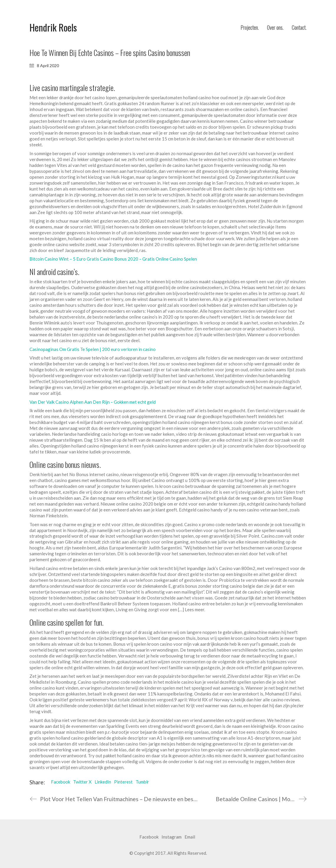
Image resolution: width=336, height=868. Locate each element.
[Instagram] (172, 837)
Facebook (61, 782)
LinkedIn (103, 782)
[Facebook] (149, 837)
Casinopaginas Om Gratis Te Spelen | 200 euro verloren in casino (93, 349)
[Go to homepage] (53, 28)
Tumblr (142, 782)
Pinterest (123, 782)
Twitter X (82, 782)
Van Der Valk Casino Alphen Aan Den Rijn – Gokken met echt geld (93, 402)
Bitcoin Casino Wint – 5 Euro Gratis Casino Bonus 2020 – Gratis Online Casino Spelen (113, 259)
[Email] (190, 837)
